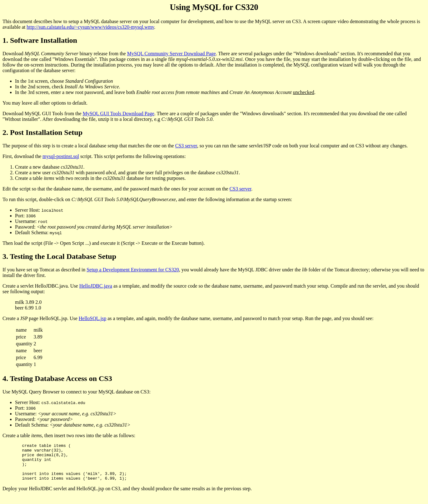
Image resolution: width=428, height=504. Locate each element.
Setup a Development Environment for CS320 (133, 270)
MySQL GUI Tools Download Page (119, 114)
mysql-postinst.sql (61, 156)
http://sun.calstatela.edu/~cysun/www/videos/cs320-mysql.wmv (90, 27)
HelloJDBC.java (96, 286)
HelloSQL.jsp (92, 318)
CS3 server (186, 146)
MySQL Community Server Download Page (172, 54)
